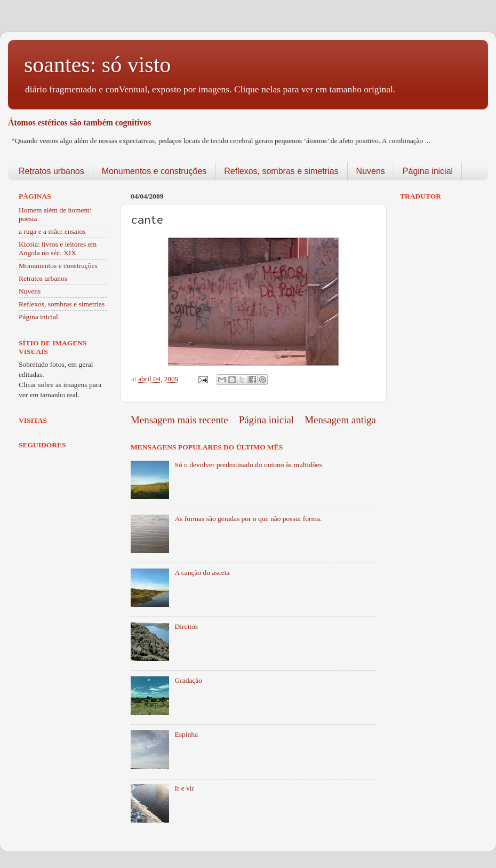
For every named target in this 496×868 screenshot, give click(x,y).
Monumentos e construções (154, 171)
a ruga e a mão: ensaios (52, 231)
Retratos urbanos (51, 171)
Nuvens (371, 171)
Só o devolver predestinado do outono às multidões (248, 465)
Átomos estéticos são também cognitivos (79, 123)
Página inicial (428, 171)
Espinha (186, 734)
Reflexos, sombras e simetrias (281, 171)
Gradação (188, 680)
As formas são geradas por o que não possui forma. (248, 519)
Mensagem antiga (340, 420)
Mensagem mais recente (179, 420)
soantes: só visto (97, 65)
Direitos (186, 626)
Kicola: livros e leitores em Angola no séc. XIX (58, 248)
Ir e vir (184, 788)
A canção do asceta (202, 573)
